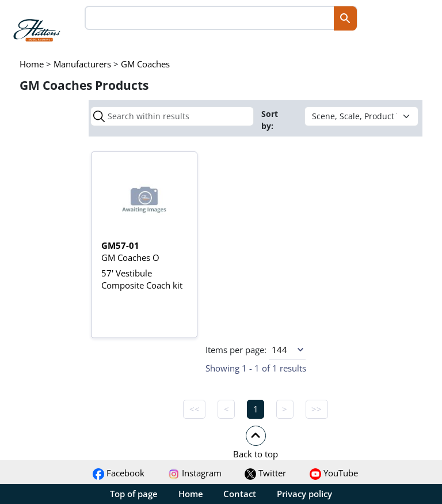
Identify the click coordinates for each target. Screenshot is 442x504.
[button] (256, 442)
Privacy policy (304, 494)
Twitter (265, 473)
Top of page (134, 494)
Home (191, 494)
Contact (240, 494)
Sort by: (270, 120)
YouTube (334, 473)
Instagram (195, 473)
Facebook (119, 473)
